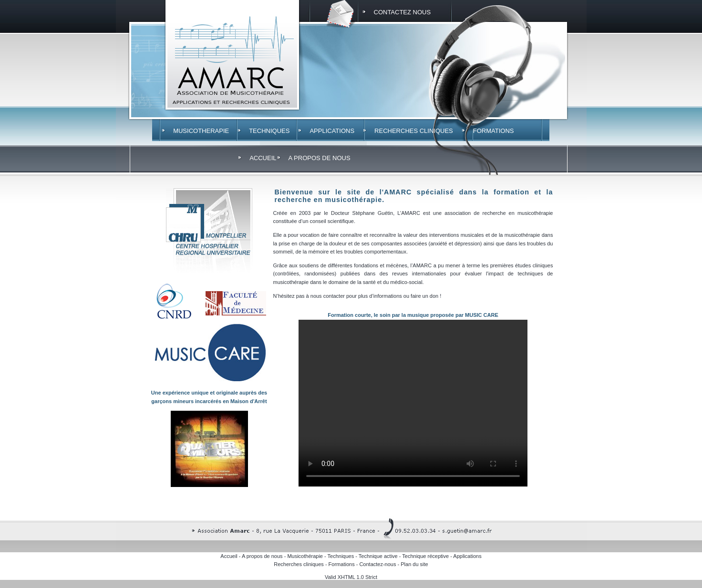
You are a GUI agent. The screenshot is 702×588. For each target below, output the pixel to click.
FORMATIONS (494, 131)
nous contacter (328, 296)
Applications (467, 556)
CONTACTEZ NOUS (403, 12)
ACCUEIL (263, 158)
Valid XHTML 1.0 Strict (351, 577)
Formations (342, 564)
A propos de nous (262, 556)
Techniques (341, 556)
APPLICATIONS (332, 131)
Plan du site (414, 564)
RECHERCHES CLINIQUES (414, 131)
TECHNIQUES (269, 131)
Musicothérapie (305, 556)
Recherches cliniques (299, 564)
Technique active (378, 556)
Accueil (229, 556)
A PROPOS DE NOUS (320, 158)
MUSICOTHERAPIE (201, 131)
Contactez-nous (377, 564)
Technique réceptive (425, 556)
